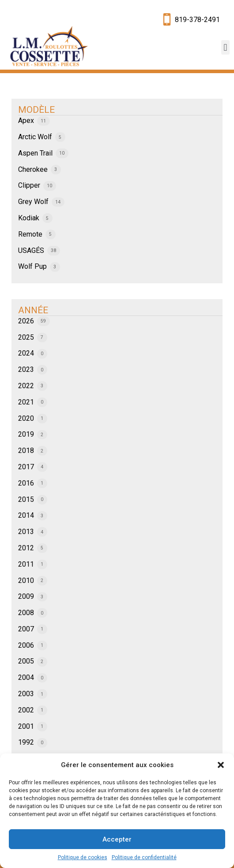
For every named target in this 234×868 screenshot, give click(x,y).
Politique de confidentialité (144, 857)
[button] (221, 765)
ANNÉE (33, 310)
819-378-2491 (197, 20)
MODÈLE (36, 110)
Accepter (117, 839)
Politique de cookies (83, 857)
